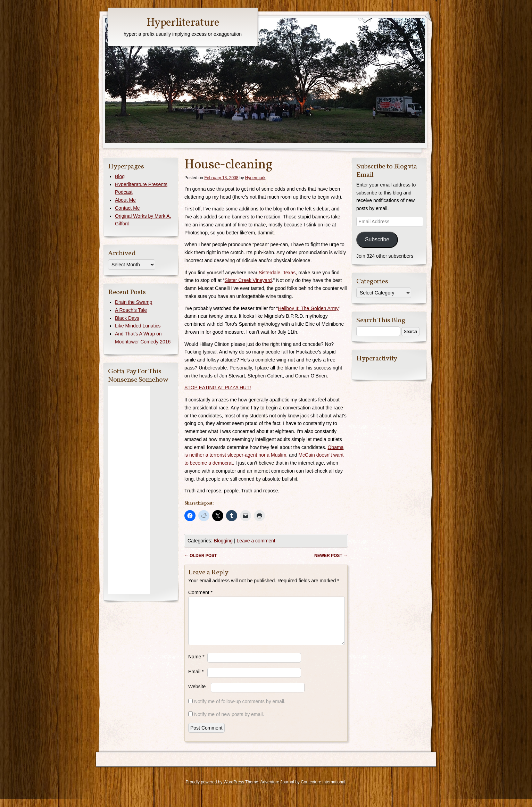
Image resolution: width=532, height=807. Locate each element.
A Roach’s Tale (131, 310)
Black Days (127, 318)
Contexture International (323, 790)
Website (197, 695)
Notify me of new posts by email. (229, 723)
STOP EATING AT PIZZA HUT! (218, 388)
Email (196, 680)
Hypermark (255, 178)
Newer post (331, 556)
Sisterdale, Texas (277, 273)
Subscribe (377, 239)
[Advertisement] (129, 490)
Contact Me (127, 208)
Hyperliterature (183, 23)
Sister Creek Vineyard (248, 280)
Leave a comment (256, 541)
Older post (201, 556)
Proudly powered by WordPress (215, 790)
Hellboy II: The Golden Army (308, 308)
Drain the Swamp (134, 302)
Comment (200, 592)
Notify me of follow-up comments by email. (240, 710)
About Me (125, 200)
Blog (120, 176)
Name (196, 665)
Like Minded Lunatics (138, 326)
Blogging (223, 541)
